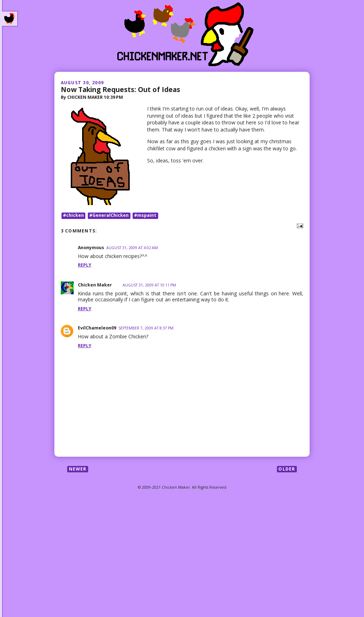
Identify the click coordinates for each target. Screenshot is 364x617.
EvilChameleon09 (97, 328)
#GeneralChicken (109, 216)
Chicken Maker (95, 285)
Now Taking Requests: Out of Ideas (121, 89)
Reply (85, 265)
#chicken (73, 216)
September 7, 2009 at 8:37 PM (146, 328)
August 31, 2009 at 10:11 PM (149, 285)
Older (287, 469)
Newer (78, 469)
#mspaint (145, 216)
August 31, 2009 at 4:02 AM (132, 248)
